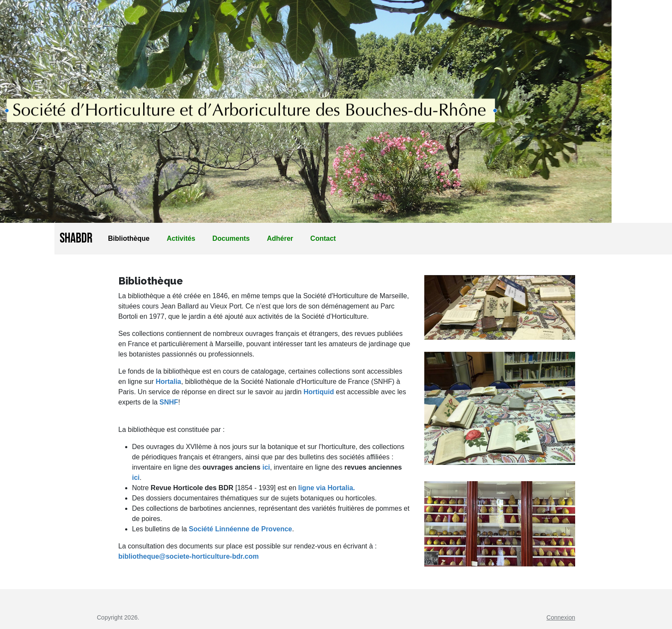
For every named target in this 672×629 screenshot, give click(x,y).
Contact (323, 238)
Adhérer (280, 238)
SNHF (169, 402)
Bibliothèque (129, 238)
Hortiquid (319, 392)
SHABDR (76, 238)
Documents (231, 238)
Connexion (561, 617)
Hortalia (168, 382)
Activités (181, 238)
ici (265, 467)
